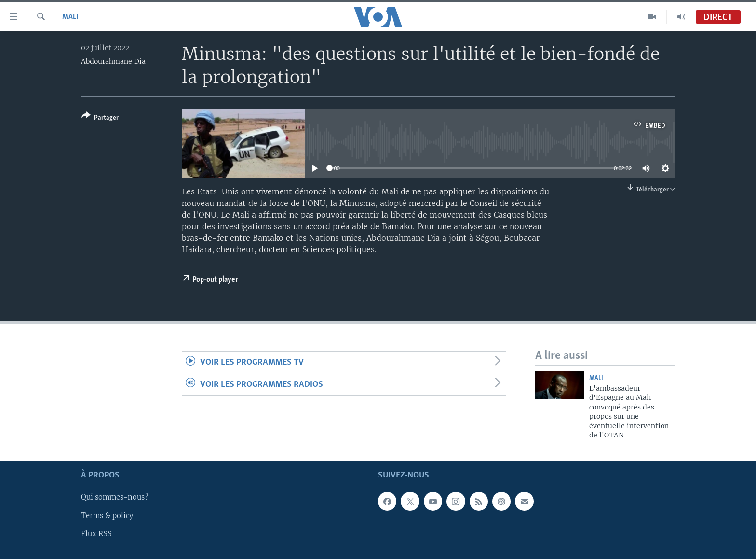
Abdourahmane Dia (113, 61)
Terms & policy (107, 516)
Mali (70, 17)
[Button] (100, 118)
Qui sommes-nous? (115, 498)
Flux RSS (96, 534)
